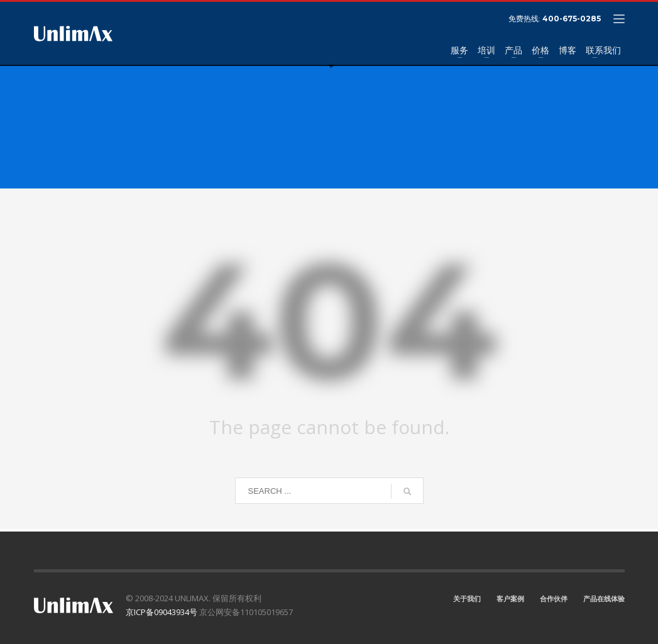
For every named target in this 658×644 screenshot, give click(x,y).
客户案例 (510, 598)
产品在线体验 (604, 598)
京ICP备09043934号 (162, 612)
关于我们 (467, 598)
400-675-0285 (572, 19)
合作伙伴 (554, 598)
